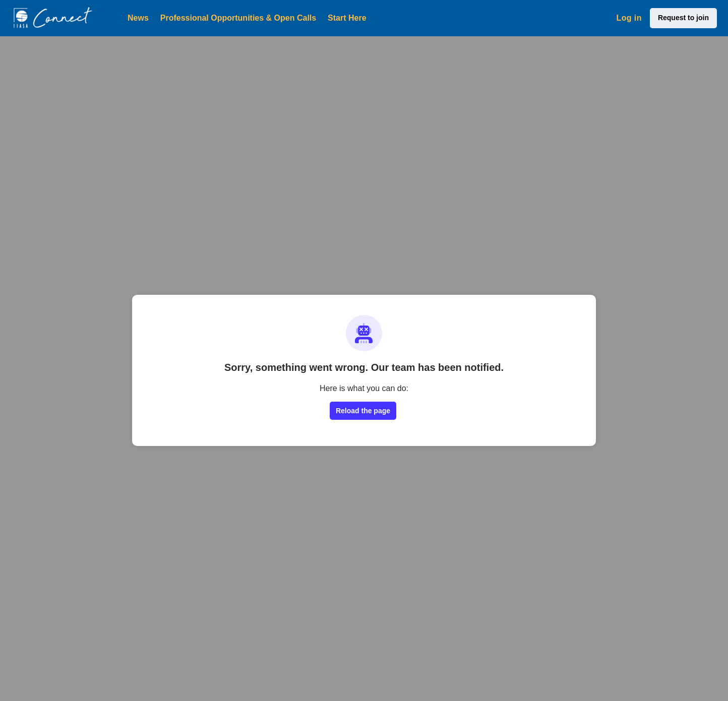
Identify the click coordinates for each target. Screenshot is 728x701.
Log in (629, 18)
